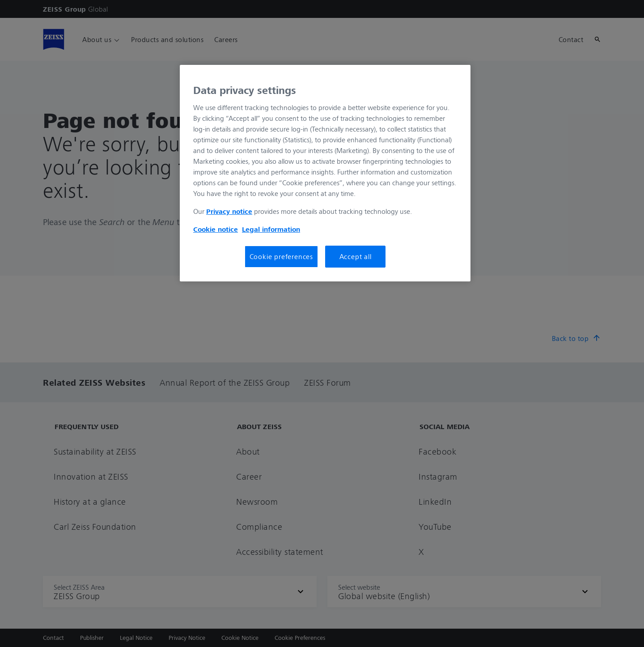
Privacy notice (229, 211)
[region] (325, 173)
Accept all (356, 256)
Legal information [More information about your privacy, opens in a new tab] (271, 229)
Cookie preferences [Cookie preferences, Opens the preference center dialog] (281, 256)
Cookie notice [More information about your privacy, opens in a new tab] (216, 229)
